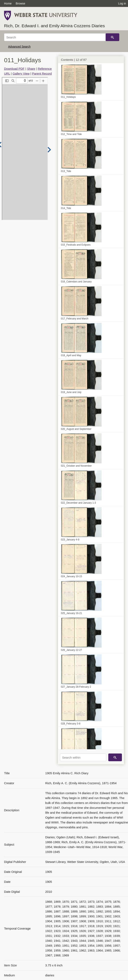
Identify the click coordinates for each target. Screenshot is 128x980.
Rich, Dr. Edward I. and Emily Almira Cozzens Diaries (54, 26)
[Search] (55, 37)
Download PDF (14, 69)
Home (8, 3)
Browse (20, 3)
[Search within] (83, 757)
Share (31, 69)
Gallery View (21, 73)
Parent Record (42, 73)
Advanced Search (19, 47)
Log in (122, 3)
